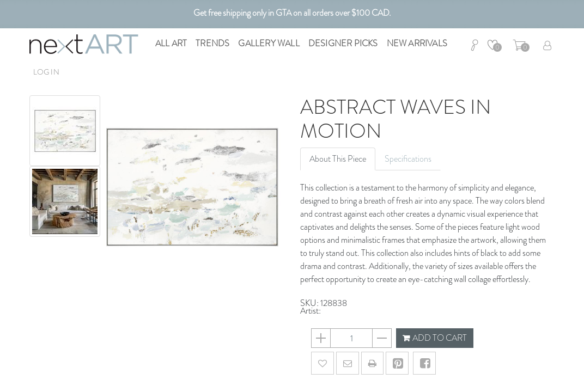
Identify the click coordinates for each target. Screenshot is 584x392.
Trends (212, 43)
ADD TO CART (435, 338)
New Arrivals (417, 43)
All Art (171, 43)
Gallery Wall (269, 43)
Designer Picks (343, 43)
